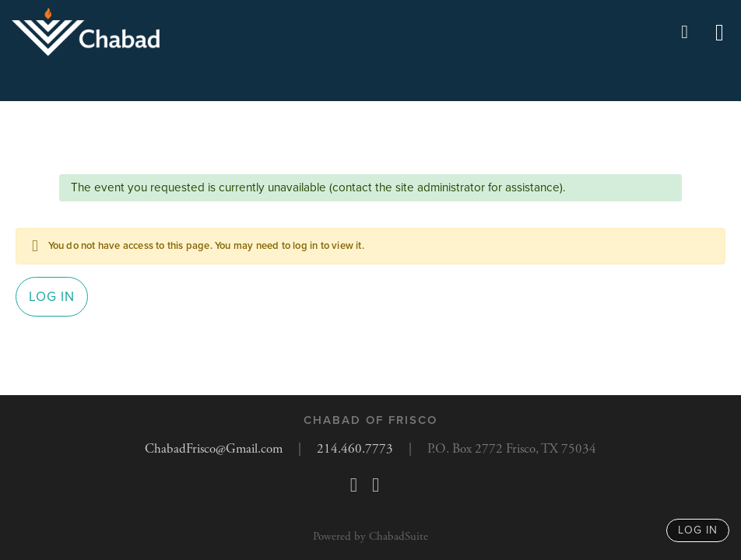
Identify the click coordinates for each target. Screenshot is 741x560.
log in (698, 530)
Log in (52, 297)
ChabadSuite (399, 536)
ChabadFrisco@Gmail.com (214, 449)
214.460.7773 (355, 449)
